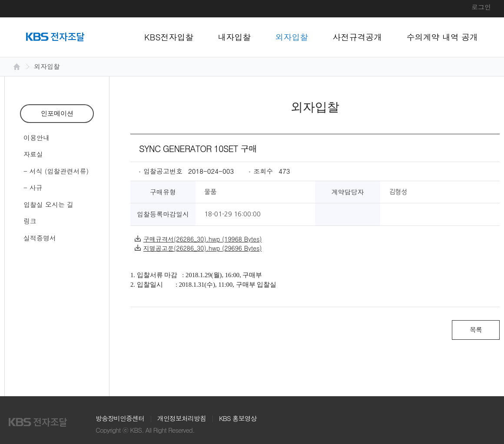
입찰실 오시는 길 (48, 204)
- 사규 (33, 187)
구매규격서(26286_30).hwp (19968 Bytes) (198, 239)
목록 (476, 330)
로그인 (481, 7)
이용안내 (36, 138)
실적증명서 (40, 238)
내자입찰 (235, 37)
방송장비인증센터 (120, 418)
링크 (30, 221)
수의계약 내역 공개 (443, 37)
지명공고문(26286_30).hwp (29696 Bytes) (198, 248)
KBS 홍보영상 (238, 418)
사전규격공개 (358, 37)
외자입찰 (292, 37)
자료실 (33, 154)
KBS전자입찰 (169, 37)
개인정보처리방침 (182, 418)
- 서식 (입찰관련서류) (56, 171)
